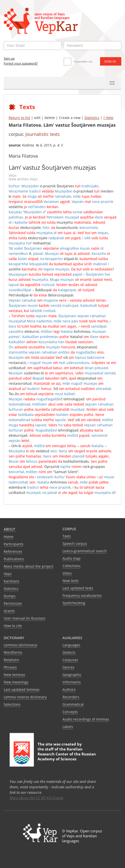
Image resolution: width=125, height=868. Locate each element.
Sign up (9, 58)
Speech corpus (75, 543)
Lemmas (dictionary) (20, 645)
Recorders (71, 697)
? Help (108, 118)
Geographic (72, 675)
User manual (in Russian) (24, 618)
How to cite (13, 626)
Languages (71, 645)
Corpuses (70, 660)
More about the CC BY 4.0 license (36, 798)
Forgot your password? (21, 63)
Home (9, 537)
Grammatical (73, 704)
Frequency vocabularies (82, 595)
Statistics (92, 118)
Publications (14, 559)
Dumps (10, 596)
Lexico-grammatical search (85, 551)
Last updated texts (78, 588)
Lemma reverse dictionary (25, 697)
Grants (9, 611)
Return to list (19, 118)
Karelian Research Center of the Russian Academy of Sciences (67, 754)
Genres (68, 667)
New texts (71, 581)
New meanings (16, 682)
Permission (13, 603)
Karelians (11, 581)
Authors (69, 689)
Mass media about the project (29, 566)
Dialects (69, 652)
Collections (72, 566)
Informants (72, 682)
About (10, 529)
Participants (14, 544)
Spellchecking (74, 603)
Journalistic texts (43, 134)
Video (67, 573)
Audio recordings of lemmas (86, 719)
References (13, 551)
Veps (8, 574)
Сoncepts (70, 712)
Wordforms (13, 652)
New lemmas (14, 675)
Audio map (72, 558)
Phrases (10, 667)
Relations (11, 660)
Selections (12, 704)
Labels (68, 727)
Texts (67, 536)
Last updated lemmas (22, 689)
